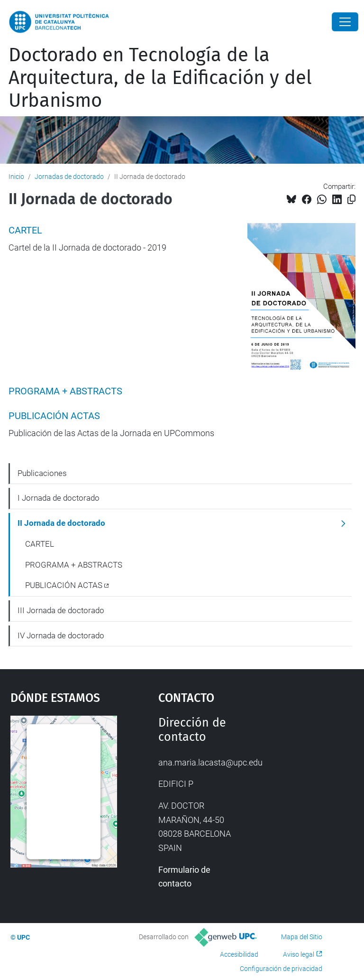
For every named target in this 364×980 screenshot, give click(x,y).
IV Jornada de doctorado (61, 635)
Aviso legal (299, 954)
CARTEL (25, 230)
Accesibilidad (239, 954)
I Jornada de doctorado (59, 498)
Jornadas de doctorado (69, 177)
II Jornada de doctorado (61, 523)
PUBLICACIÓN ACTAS (54, 416)
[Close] (345, 22)
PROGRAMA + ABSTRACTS (65, 391)
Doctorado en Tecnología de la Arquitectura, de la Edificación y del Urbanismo (160, 78)
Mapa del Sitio (302, 937)
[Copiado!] (351, 200)
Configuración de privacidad (281, 969)
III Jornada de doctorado (61, 610)
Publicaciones (42, 473)
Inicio (16, 177)
